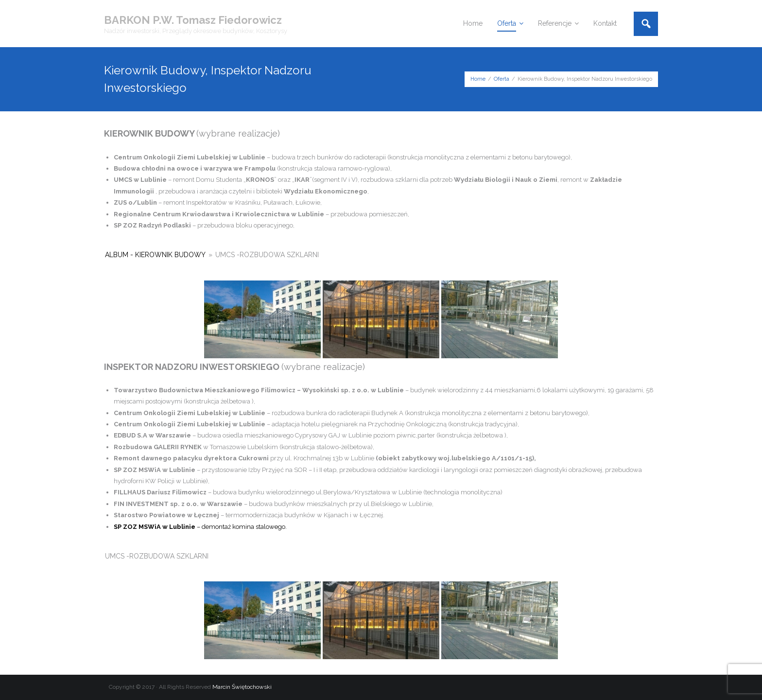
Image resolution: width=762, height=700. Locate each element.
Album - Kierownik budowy (155, 255)
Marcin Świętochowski (242, 687)
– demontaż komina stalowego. (200, 527)
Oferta (502, 79)
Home (478, 79)
